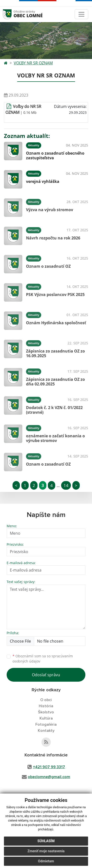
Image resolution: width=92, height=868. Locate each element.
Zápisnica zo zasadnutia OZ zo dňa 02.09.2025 (55, 382)
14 (66, 485)
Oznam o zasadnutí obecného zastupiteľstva (55, 155)
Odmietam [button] (46, 861)
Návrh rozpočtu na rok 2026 (53, 238)
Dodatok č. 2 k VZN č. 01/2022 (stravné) (54, 410)
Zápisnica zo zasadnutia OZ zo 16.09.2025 (55, 353)
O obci (46, 700)
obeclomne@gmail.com (49, 777)
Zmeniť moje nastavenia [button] (46, 851)
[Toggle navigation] (81, 14)
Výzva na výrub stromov (50, 210)
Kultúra (46, 718)
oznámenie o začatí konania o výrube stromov (55, 438)
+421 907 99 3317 (49, 767)
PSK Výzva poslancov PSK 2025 (55, 294)
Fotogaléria (46, 724)
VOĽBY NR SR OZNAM (33, 63)
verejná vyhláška (43, 181)
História (46, 706)
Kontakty (46, 731)
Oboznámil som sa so (43, 659)
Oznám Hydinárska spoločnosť (56, 323)
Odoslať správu (46, 675)
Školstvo (46, 712)
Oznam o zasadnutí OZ (48, 266)
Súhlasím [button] (46, 841)
